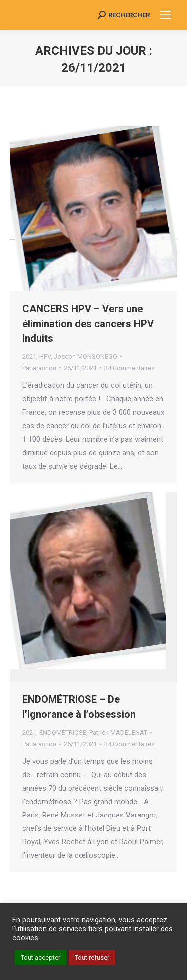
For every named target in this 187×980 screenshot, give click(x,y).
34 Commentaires (129, 368)
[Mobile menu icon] (166, 15)
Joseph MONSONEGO (86, 357)
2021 (29, 357)
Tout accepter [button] (41, 957)
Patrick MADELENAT (118, 733)
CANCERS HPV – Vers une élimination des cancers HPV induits (88, 324)
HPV (45, 357)
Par (39, 368)
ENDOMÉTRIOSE (63, 733)
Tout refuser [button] (92, 957)
